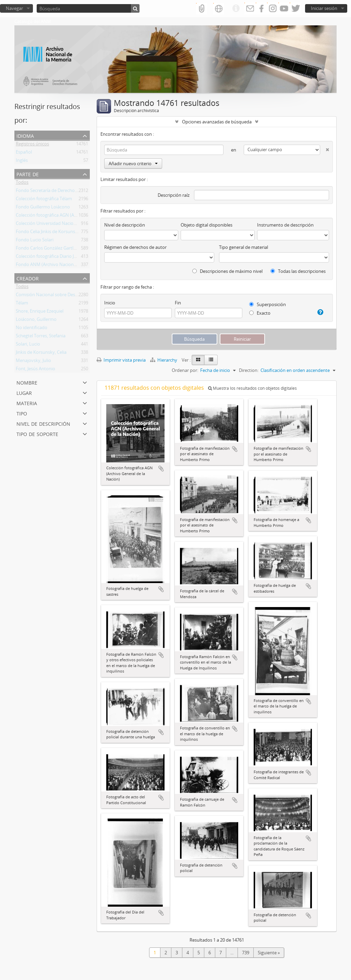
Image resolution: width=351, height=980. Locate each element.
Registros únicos (32, 145)
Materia (27, 403)
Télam (22, 304)
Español (24, 153)
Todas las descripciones (298, 271)
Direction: (249, 370)
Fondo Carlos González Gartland (49, 249)
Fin (178, 303)
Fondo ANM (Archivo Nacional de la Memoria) (62, 266)
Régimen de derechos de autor (135, 247)
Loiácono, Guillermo (36, 320)
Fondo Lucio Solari (35, 241)
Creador (28, 278)
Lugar (24, 392)
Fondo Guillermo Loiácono (43, 208)
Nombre (27, 382)
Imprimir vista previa (121, 360)
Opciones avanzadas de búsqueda (217, 122)
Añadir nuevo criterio (133, 164)
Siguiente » (269, 953)
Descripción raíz (174, 195)
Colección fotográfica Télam (44, 200)
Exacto (260, 313)
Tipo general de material (244, 247)
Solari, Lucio (28, 345)
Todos (22, 183)
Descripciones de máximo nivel (227, 271)
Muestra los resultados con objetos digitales (252, 388)
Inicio (110, 303)
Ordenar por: (185, 370)
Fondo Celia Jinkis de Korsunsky (48, 233)
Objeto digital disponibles (207, 225)
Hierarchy (164, 360)
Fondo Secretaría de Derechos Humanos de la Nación (70, 192)
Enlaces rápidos (236, 9)
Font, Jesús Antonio (35, 370)
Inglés (22, 161)
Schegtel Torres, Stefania (41, 337)
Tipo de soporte (37, 433)
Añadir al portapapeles (161, 469)
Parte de (28, 174)
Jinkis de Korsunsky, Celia (41, 353)
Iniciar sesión (324, 8)
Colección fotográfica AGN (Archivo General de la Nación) (73, 216)
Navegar (14, 8)
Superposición (268, 304)
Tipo (22, 413)
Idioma (25, 135)
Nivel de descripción (43, 423)
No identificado (32, 329)
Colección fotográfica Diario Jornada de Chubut (63, 257)
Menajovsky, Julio (33, 362)
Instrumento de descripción (285, 225)
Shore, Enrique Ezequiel (40, 312)
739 (246, 953)
